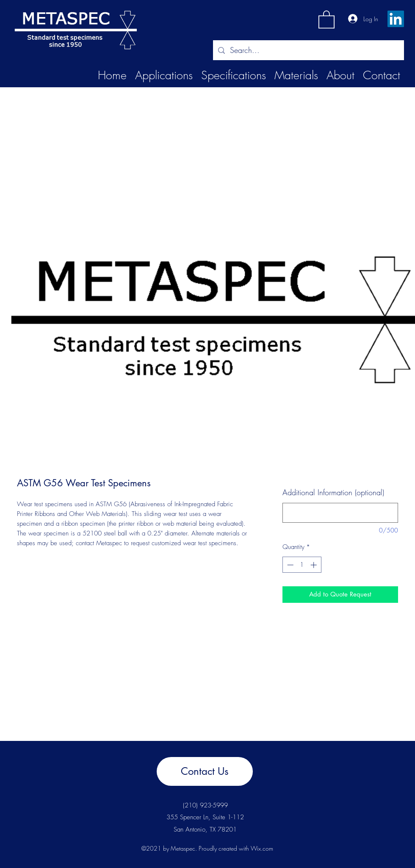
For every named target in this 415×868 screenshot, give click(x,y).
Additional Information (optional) (333, 492)
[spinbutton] (302, 565)
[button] (326, 19)
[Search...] (308, 50)
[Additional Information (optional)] (340, 513)
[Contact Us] (205, 771)
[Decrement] (289, 565)
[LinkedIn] (396, 19)
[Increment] (314, 565)
